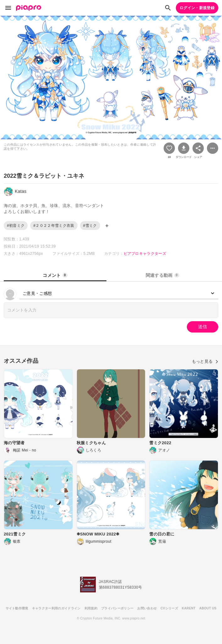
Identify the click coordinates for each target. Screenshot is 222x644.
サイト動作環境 (17, 608)
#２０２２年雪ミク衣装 (54, 226)
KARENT (189, 608)
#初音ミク (16, 226)
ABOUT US (208, 608)
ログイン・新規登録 (197, 8)
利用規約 (91, 608)
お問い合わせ (147, 608)
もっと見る (205, 361)
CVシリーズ (169, 608)
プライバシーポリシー (117, 608)
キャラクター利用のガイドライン (56, 608)
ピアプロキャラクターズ (145, 254)
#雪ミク (90, 226)
